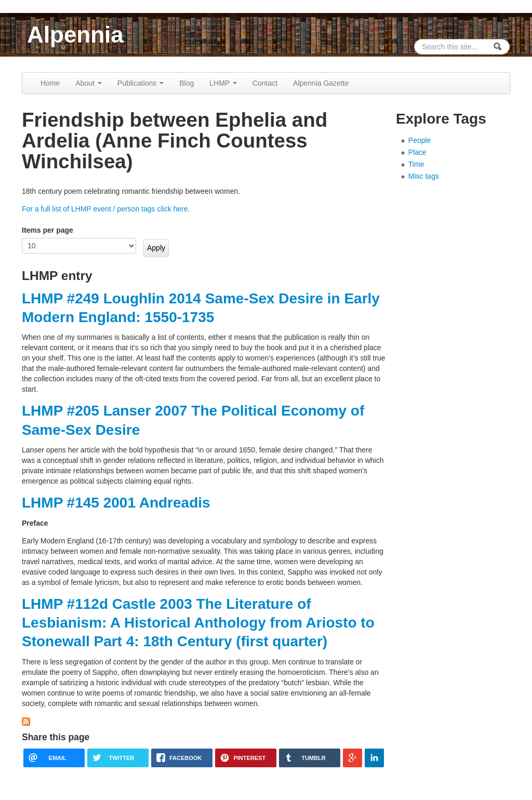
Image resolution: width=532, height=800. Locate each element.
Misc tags (424, 176)
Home (50, 83)
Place (417, 152)
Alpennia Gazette (321, 83)
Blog (187, 83)
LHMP (223, 83)
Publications (141, 83)
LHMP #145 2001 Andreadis (116, 503)
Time (416, 164)
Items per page (48, 230)
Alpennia (75, 35)
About (88, 83)
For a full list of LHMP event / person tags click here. (106, 209)
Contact (265, 83)
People (420, 140)
